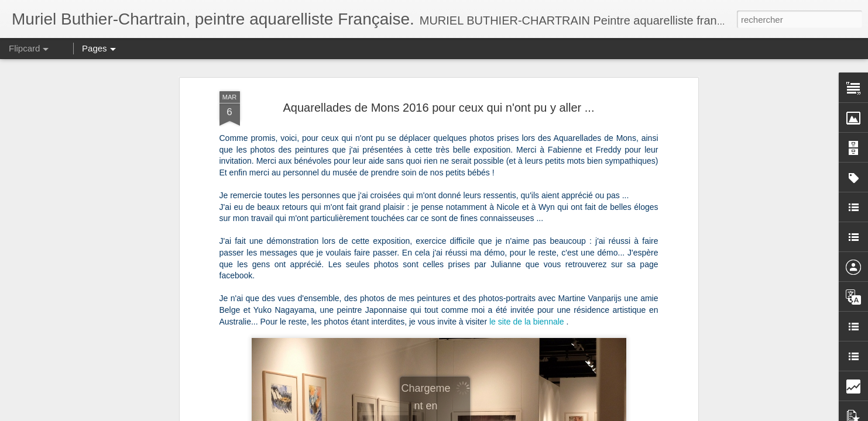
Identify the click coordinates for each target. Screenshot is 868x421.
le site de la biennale (527, 322)
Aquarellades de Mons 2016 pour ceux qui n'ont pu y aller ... (439, 108)
